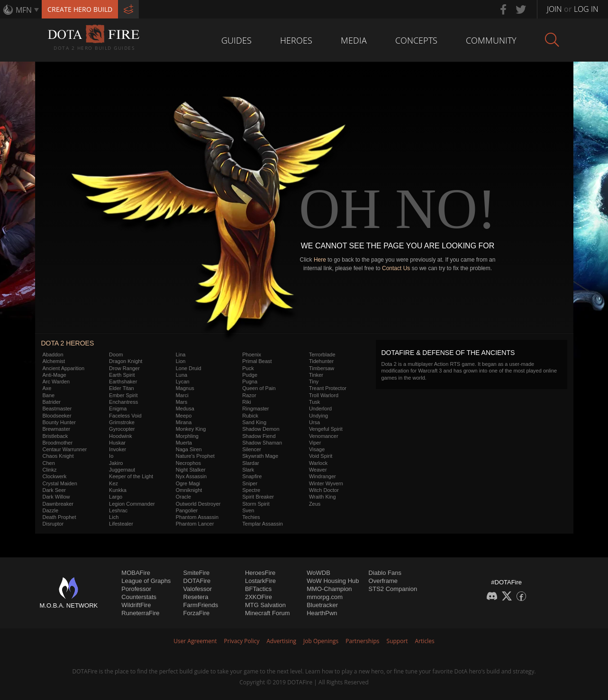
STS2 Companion (393, 589)
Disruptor (53, 524)
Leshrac (118, 510)
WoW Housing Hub (333, 581)
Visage (317, 449)
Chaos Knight (58, 456)
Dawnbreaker (58, 504)
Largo (116, 497)
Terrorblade (322, 355)
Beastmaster (57, 409)
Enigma (118, 409)
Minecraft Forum (268, 613)
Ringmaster (255, 409)
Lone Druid (189, 368)
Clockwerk (55, 476)
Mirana (184, 422)
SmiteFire (197, 573)
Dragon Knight (126, 361)
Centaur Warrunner (65, 449)
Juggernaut (122, 470)
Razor (249, 395)
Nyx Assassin (191, 476)
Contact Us (396, 268)
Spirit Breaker (258, 497)
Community (491, 40)
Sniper (250, 483)
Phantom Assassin (197, 517)
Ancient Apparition (64, 368)
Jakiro (116, 463)
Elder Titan (122, 388)
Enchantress (123, 402)
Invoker (118, 449)
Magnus (185, 388)
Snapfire (252, 476)
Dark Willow (56, 497)
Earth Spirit (122, 375)
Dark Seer (54, 490)
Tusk (314, 402)
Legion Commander (132, 504)
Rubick (250, 416)
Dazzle (51, 510)
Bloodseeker (57, 416)
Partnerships (362, 641)
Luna (181, 375)
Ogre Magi (188, 483)
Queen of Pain (259, 388)
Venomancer (324, 436)
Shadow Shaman (262, 443)
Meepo (184, 416)
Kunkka (118, 490)
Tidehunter (321, 361)
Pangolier (187, 510)
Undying (318, 416)
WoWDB (318, 573)
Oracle (183, 497)
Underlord (320, 409)
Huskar (117, 443)
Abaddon (53, 355)
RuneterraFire (140, 613)
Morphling (187, 436)
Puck (248, 368)
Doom (116, 355)
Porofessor (136, 589)
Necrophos (188, 463)
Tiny (314, 382)
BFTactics (258, 589)
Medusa (185, 409)
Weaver (318, 470)
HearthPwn (322, 613)
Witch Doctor (324, 490)
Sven (248, 510)
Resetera (196, 597)
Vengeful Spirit (326, 429)
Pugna (250, 382)
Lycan (183, 382)
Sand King (254, 422)
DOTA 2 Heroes (68, 343)
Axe (47, 388)
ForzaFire (197, 613)
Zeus (315, 504)
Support (397, 641)
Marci (182, 395)
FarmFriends (201, 605)
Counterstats (139, 597)
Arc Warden (56, 382)
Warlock (318, 463)
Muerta (184, 443)
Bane (49, 395)
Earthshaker (123, 382)
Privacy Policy (242, 641)
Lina (181, 355)
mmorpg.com (325, 597)
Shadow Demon (261, 429)
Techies (251, 517)
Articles (425, 641)
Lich (114, 517)
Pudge (250, 375)
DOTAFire (197, 581)
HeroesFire (260, 573)
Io (111, 456)
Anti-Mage (54, 375)
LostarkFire (260, 581)
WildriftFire (136, 605)
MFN (24, 10)
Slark (248, 470)
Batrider (52, 402)
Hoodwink (120, 436)
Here (320, 260)
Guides (236, 40)
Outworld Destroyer (198, 504)
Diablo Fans (385, 573)
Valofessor (198, 589)
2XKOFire (259, 597)
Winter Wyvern (326, 483)
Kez (113, 483)
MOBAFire (136, 573)
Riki (246, 402)
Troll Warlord (324, 395)
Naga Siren (189, 449)
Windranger (322, 476)
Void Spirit (321, 456)
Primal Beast (257, 361)
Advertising (282, 641)
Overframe (383, 581)
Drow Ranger (124, 368)
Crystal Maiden (60, 483)
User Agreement (195, 641)
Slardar (250, 463)
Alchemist (54, 361)
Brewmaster (57, 429)
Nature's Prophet (195, 456)
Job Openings (321, 641)
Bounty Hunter (59, 422)
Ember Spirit (123, 395)
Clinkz (50, 470)
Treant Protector (328, 388)
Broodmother (58, 443)
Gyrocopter (122, 429)
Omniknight (189, 490)
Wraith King (322, 497)
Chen (49, 463)
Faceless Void (125, 416)
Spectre (251, 490)
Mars (181, 402)
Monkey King (191, 429)
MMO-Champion (329, 589)
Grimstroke (122, 422)
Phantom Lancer (195, 524)
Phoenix (252, 355)
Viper (315, 443)
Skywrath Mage (260, 456)
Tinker (316, 375)
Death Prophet (59, 517)
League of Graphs (146, 581)
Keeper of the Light (131, 476)
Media (354, 40)
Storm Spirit (256, 504)
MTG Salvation (265, 605)
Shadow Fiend (259, 436)
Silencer (252, 449)
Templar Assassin (263, 524)
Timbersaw (322, 368)
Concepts (416, 40)
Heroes (296, 40)
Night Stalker (191, 470)
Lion (181, 361)
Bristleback (55, 436)
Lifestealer (121, 524)
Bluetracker (322, 605)
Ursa (314, 422)
